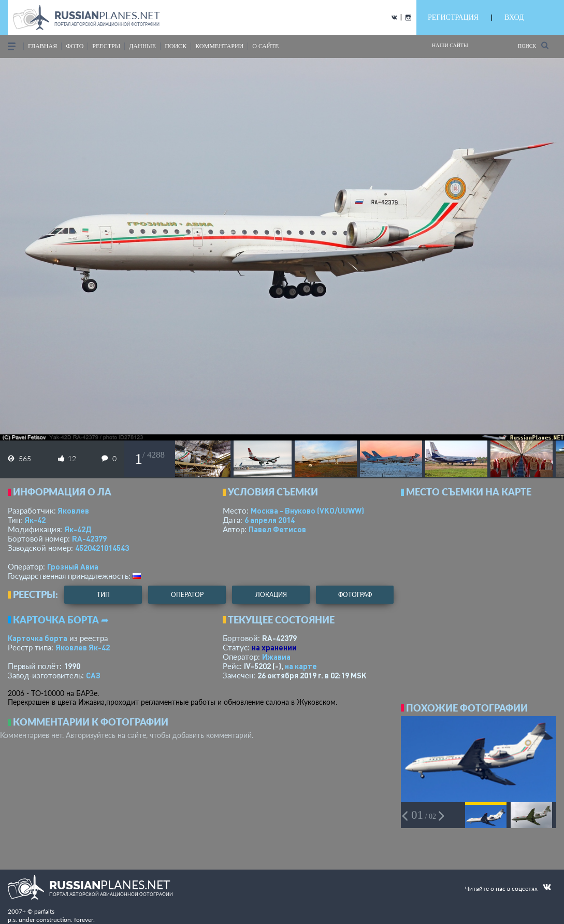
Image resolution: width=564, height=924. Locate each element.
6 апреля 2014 (270, 520)
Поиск (533, 45)
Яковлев (73, 510)
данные (142, 46)
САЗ (93, 675)
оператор (187, 595)
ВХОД (514, 17)
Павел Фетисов (277, 529)
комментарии (219, 46)
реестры (106, 46)
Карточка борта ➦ (61, 620)
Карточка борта (38, 638)
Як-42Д (78, 529)
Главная (42, 46)
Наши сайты (450, 45)
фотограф (355, 595)
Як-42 (35, 520)
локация (271, 595)
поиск (176, 46)
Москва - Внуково (307, 510)
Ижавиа (276, 657)
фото (75, 46)
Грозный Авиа (73, 566)
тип (103, 595)
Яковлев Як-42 (83, 647)
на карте (301, 666)
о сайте (265, 46)
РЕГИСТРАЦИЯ (453, 17)
